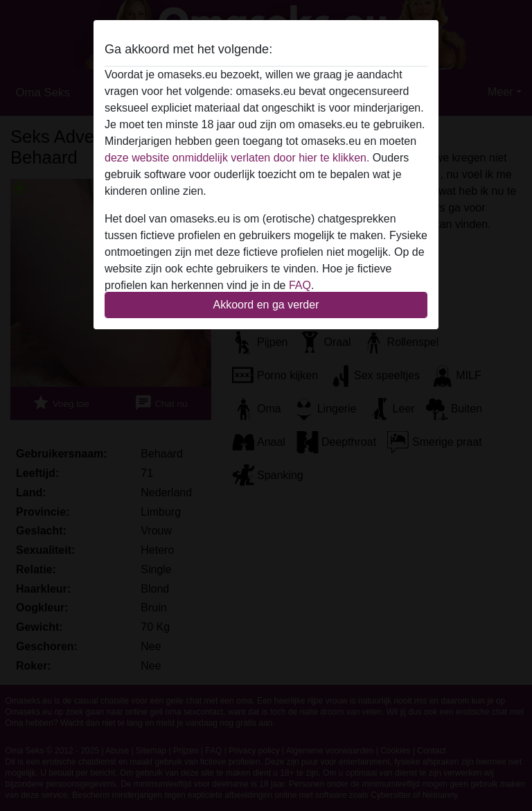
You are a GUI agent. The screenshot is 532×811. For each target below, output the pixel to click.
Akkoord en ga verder (266, 305)
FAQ (300, 285)
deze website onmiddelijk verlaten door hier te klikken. (237, 158)
